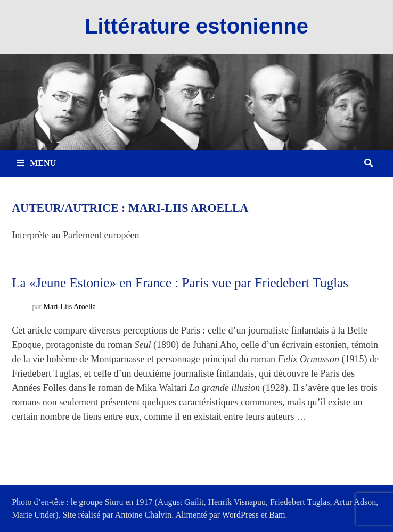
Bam (277, 515)
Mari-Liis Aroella (70, 307)
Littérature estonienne (196, 26)
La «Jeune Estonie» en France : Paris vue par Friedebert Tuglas (180, 283)
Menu (36, 163)
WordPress (240, 515)
